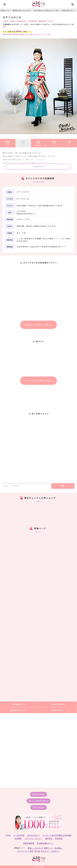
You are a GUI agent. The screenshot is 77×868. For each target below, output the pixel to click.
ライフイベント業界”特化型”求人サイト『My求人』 (38, 851)
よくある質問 (19, 835)
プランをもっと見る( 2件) (38, 381)
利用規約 (18, 838)
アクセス (69, 143)
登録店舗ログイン (45, 843)
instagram (38, 794)
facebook (38, 807)
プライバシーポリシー (34, 838)
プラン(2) (54, 143)
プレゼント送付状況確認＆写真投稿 (57, 835)
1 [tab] (34, 136)
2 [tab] (38, 136)
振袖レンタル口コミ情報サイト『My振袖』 (45, 848)
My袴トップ (19, 704)
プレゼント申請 (58, 704)
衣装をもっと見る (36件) (39, 325)
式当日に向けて (33, 835)
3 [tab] (43, 136)
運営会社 (49, 838)
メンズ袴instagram (38, 801)
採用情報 (59, 838)
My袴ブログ (58, 710)
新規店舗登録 (29, 843)
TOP (8, 143)
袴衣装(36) (39, 143)
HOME (8, 835)
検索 (63, 486)
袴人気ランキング (19, 710)
